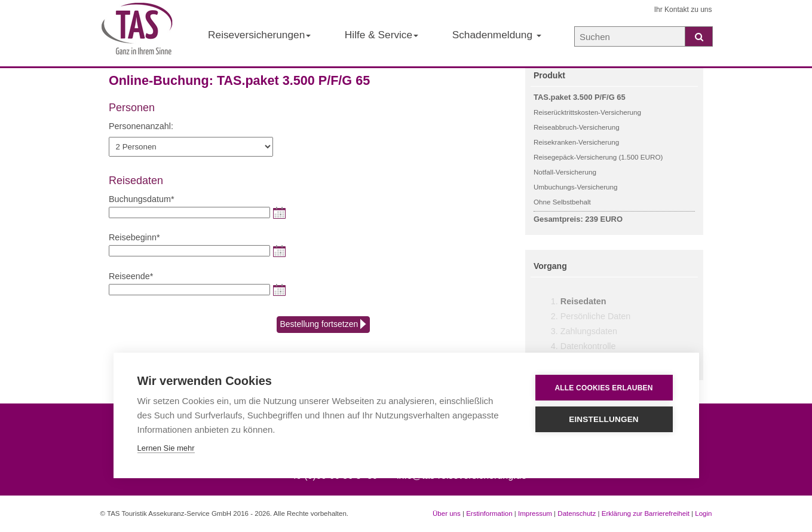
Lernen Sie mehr (166, 448)
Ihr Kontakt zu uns (683, 10)
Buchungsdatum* (142, 199)
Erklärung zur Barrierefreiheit (646, 513)
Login (703, 513)
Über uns (447, 513)
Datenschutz (577, 513)
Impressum (535, 513)
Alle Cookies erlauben (603, 388)
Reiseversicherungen (259, 35)
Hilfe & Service (382, 35)
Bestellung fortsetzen (324, 325)
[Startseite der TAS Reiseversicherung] (137, 33)
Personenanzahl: (141, 126)
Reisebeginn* (134, 237)
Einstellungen (604, 419)
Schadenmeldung (497, 35)
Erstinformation (489, 513)
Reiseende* (131, 276)
